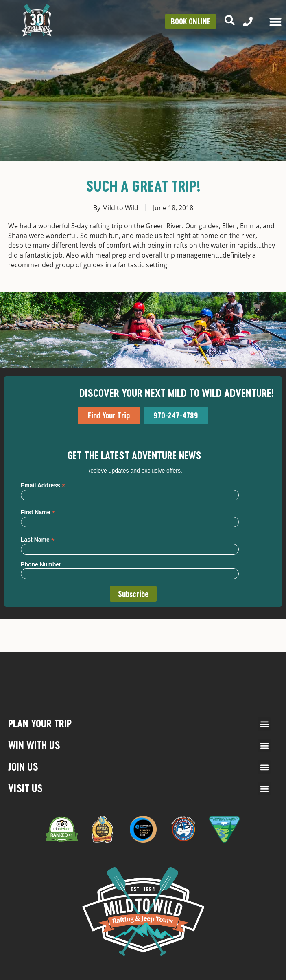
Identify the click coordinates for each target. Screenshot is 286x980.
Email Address (43, 485)
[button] (264, 724)
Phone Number (41, 564)
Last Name (38, 539)
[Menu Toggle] (275, 22)
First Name (38, 512)
